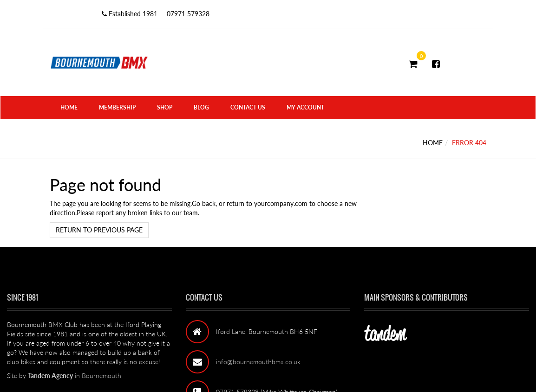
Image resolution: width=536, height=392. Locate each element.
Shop (165, 107)
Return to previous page (99, 230)
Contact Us (248, 107)
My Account (305, 107)
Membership (117, 107)
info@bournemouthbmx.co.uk (258, 362)
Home (69, 107)
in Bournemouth (75, 376)
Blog (201, 107)
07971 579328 (188, 14)
